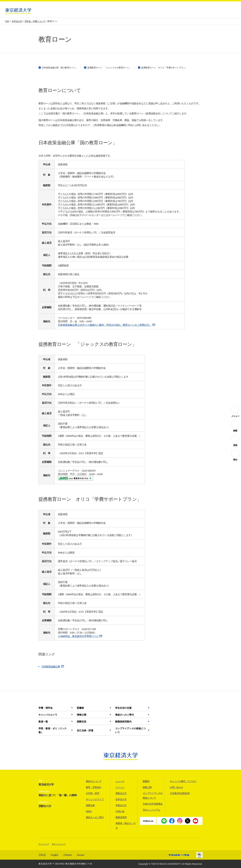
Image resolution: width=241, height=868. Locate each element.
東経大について (94, 781)
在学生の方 (121, 799)
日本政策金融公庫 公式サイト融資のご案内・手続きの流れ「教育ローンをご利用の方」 (105, 325)
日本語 (42, 855)
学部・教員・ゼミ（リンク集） (53, 730)
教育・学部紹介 (94, 787)
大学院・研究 (93, 793)
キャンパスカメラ (48, 715)
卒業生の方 (121, 805)
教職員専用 (121, 817)
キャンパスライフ (95, 799)
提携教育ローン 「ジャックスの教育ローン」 (109, 68)
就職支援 (90, 805)
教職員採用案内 (123, 722)
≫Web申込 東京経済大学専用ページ (78, 636)
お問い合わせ (176, 787)
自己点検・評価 (85, 730)
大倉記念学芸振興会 (153, 804)
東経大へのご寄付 (125, 715)
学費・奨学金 (46, 708)
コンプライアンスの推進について (130, 730)
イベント (120, 787)
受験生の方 (121, 793)
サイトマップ (44, 844)
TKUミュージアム (151, 810)
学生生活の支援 (123, 708)
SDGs (89, 811)
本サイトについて (59, 844)
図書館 (80, 708)
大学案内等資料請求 (180, 793)
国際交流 (82, 722)
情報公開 (82, 715)
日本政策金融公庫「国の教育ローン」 (60, 68)
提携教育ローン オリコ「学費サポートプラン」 (164, 68)
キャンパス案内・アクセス (183, 781)
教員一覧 (43, 722)
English (55, 855)
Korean (81, 855)
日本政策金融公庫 (51, 667)
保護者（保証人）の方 (126, 826)
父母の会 (120, 811)
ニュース (120, 781)
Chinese (68, 855)
